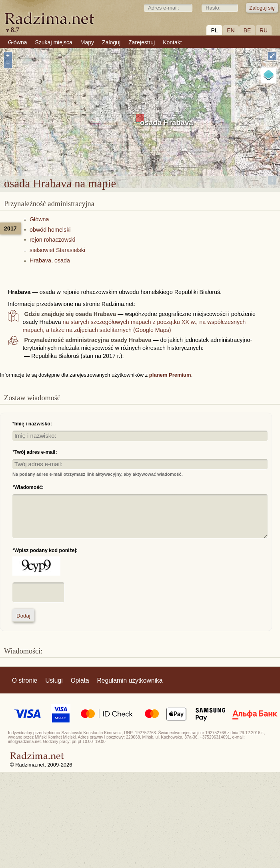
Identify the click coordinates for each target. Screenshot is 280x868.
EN (231, 30)
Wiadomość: (29, 487)
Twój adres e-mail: (36, 452)
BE (247, 30)
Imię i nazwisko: (33, 424)
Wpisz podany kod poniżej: (46, 550)
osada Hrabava (167, 122)
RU (264, 30)
